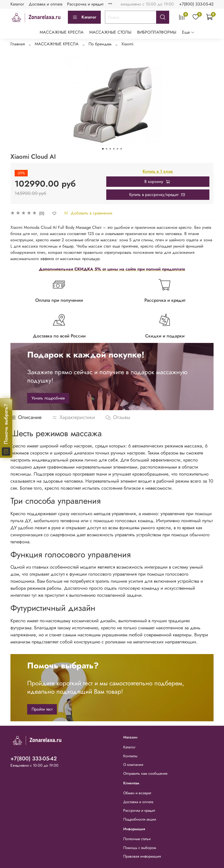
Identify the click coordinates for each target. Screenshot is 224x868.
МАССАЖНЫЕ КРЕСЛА (62, 32)
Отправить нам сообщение (145, 773)
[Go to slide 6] (121, 149)
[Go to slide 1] (103, 149)
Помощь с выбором (140, 848)
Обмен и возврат (137, 793)
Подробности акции (140, 819)
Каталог (17, 4)
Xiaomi (127, 44)
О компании (133, 765)
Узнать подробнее (48, 398)
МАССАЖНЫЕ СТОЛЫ (110, 32)
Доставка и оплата (46, 4)
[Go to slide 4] (114, 149)
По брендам (100, 44)
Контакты (130, 756)
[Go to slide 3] (110, 149)
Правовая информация (142, 856)
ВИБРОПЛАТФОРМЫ (157, 32)
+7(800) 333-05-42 (196, 4)
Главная (18, 44)
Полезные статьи (137, 839)
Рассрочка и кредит (85, 4)
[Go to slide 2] (107, 149)
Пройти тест (42, 709)
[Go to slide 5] (117, 149)
